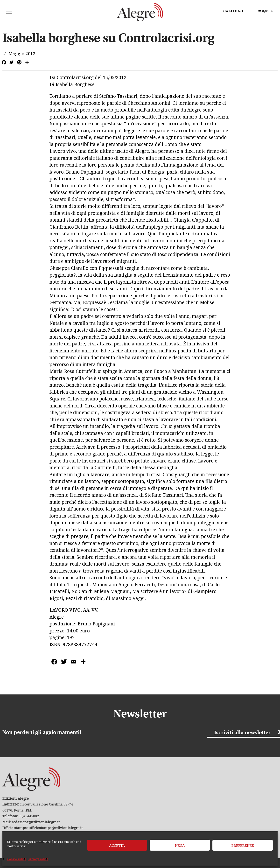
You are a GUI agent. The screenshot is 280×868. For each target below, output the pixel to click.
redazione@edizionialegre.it (36, 822)
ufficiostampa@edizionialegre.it (56, 828)
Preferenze (243, 845)
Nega (180, 845)
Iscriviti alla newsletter (242, 733)
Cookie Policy (17, 859)
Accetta (117, 845)
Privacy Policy (38, 859)
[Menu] (9, 11)
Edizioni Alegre (140, 12)
